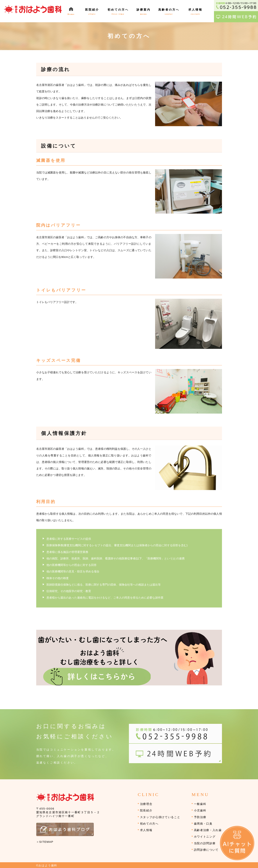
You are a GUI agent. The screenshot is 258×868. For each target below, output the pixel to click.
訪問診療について (206, 850)
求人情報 (146, 830)
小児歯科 (200, 810)
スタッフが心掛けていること (160, 817)
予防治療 (200, 817)
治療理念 (146, 804)
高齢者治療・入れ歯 (208, 830)
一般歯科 (200, 804)
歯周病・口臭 (203, 824)
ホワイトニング (205, 837)
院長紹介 (146, 810)
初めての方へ (149, 824)
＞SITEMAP (45, 842)
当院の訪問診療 (205, 843)
